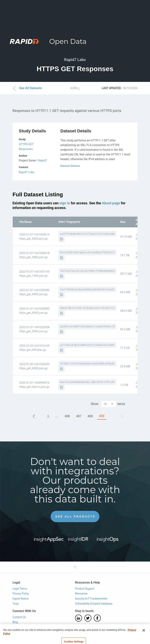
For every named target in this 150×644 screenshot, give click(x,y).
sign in (65, 203)
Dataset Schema (70, 166)
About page (111, 203)
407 (79, 416)
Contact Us (19, 617)
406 (67, 416)
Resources (81, 594)
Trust (16, 604)
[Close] (144, 635)
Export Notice (21, 599)
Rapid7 (43, 160)
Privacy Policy (21, 594)
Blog (15, 622)
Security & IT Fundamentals (91, 599)
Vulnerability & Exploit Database (94, 604)
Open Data (68, 41)
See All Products (75, 516)
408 (90, 416)
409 (102, 416)
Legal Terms (20, 589)
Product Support (85, 589)
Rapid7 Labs (27, 172)
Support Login (21, 627)
